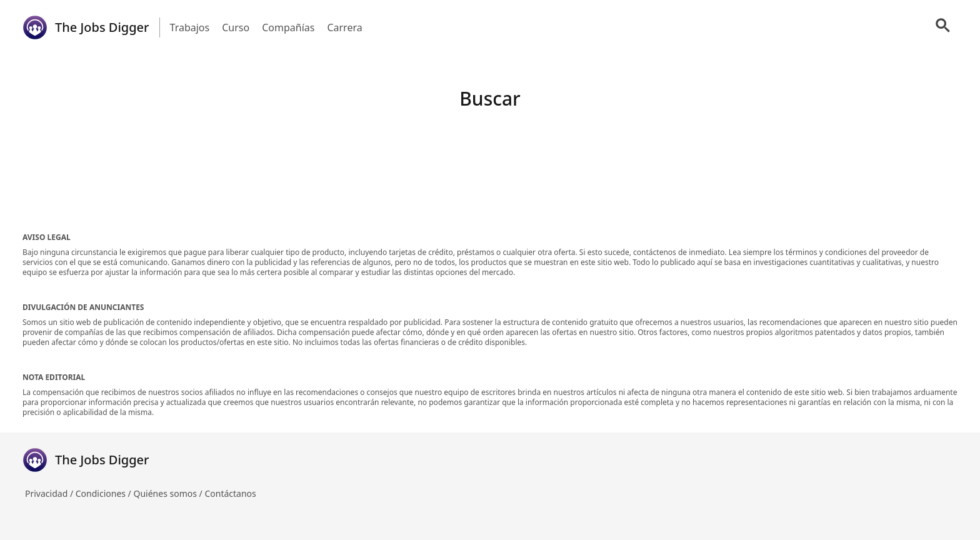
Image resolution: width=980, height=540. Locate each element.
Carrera (344, 27)
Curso (236, 27)
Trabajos (190, 27)
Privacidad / (50, 493)
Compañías (288, 27)
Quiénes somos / (169, 493)
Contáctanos (230, 493)
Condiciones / (105, 493)
